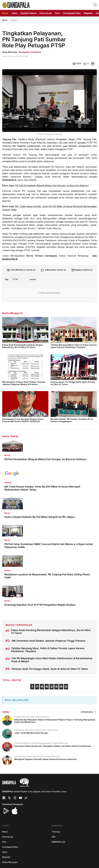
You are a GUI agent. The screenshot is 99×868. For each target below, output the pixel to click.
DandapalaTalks (10, 847)
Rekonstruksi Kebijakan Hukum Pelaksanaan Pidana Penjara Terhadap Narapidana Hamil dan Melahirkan (55, 721)
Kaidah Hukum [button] (28, 13)
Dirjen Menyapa (10, 862)
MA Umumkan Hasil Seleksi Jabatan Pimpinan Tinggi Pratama (49, 641)
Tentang (56, 832)
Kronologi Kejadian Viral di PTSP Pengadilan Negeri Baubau (40, 605)
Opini (5, 852)
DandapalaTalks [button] (72, 13)
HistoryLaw (8, 837)
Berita (7, 455)
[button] (95, 5)
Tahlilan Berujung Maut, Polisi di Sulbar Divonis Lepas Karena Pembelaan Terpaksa (74, 346)
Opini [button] (14, 13)
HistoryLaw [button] (46, 13)
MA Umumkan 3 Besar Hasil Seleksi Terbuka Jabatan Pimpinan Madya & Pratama (24, 383)
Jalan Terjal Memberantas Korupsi (31, 733)
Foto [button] (57, 13)
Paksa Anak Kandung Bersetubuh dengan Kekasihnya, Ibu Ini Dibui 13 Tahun (22, 346)
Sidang (8, 483)
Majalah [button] (88, 13)
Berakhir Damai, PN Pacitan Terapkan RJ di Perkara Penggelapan (72, 420)
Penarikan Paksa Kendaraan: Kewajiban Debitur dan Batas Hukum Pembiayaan (53, 746)
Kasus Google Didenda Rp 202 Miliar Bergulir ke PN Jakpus (40, 517)
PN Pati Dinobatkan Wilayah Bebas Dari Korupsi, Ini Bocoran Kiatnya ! (52, 185)
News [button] (5, 13)
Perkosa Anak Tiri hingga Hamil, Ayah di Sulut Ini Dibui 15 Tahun (73, 383)
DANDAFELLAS (58, 842)
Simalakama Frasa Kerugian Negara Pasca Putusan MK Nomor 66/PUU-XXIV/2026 (23, 420)
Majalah (6, 857)
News (5, 20)
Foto (4, 842)
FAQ (53, 837)
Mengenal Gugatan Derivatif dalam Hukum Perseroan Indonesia (46, 759)
